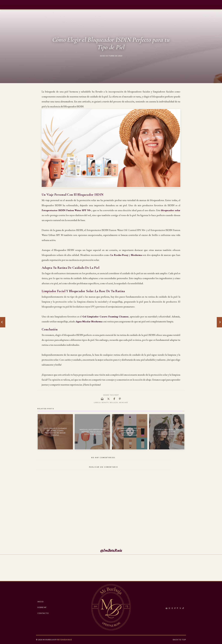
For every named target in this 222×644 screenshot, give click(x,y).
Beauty (105, 402)
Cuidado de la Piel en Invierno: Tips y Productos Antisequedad (130, 432)
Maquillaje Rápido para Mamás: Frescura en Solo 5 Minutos (92, 432)
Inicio (41, 602)
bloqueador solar (171, 210)
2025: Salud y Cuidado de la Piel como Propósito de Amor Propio (55, 432)
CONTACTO (43, 613)
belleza (114, 402)
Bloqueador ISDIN (90, 195)
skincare (124, 402)
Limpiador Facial (54, 291)
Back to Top (179, 640)
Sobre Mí (42, 607)
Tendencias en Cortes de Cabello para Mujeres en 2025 (167, 432)
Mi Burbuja (48, 640)
